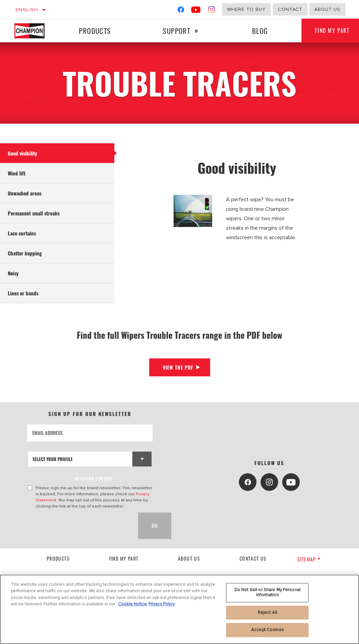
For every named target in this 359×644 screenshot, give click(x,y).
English (27, 10)
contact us (253, 558)
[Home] (33, 31)
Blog (260, 31)
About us (189, 558)
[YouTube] (196, 11)
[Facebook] (181, 11)
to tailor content (93, 479)
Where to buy (246, 9)
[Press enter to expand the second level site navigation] (196, 31)
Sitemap (309, 559)
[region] (179, 609)
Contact (290, 9)
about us (327, 9)
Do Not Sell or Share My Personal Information (267, 593)
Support (176, 31)
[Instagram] (212, 11)
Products (95, 31)
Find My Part (124, 558)
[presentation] (78, 526)
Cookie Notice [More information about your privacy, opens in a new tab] (132, 604)
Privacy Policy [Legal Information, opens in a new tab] (162, 604)
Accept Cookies (267, 630)
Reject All (267, 612)
